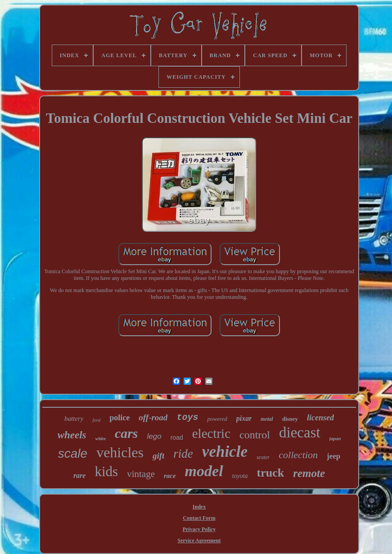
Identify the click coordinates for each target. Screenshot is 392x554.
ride (183, 454)
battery (74, 419)
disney (290, 419)
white (101, 439)
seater (263, 457)
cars (126, 433)
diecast (300, 432)
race (170, 476)
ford (96, 420)
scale (73, 453)
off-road (153, 417)
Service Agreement (199, 540)
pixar (244, 418)
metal (267, 419)
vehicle (225, 452)
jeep (333, 456)
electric (211, 433)
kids (106, 471)
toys (187, 417)
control (255, 435)
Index (199, 507)
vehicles (120, 452)
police (119, 418)
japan (335, 438)
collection (298, 455)
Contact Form (199, 518)
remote (309, 473)
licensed (320, 418)
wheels (72, 435)
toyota (240, 476)
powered (217, 419)
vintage (141, 474)
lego (154, 436)
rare (80, 475)
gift (158, 456)
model (204, 471)
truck (271, 473)
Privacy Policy (199, 529)
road (177, 437)
